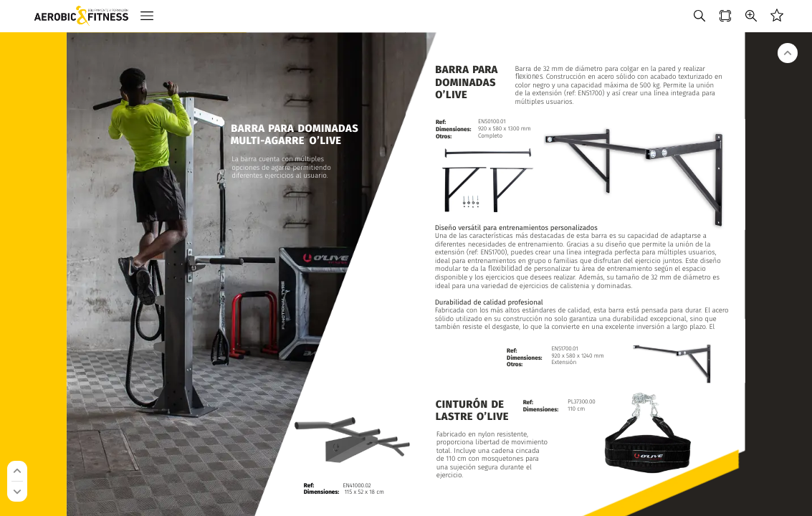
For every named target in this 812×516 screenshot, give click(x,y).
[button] (147, 16)
